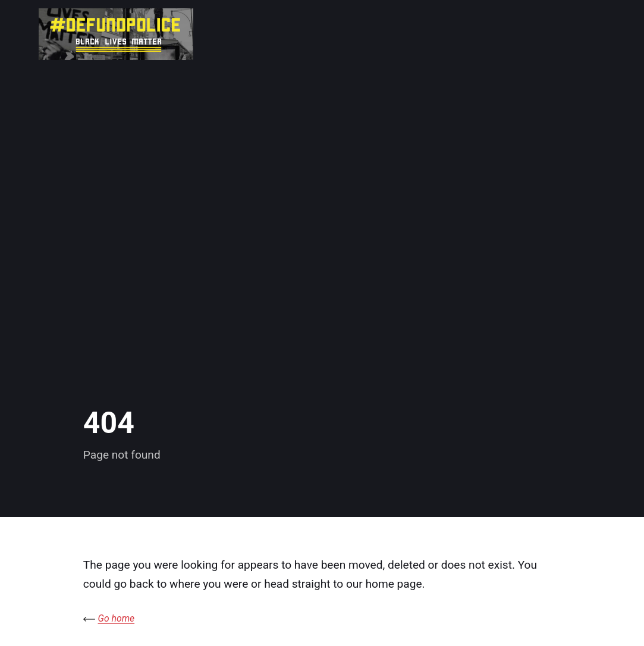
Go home (117, 618)
